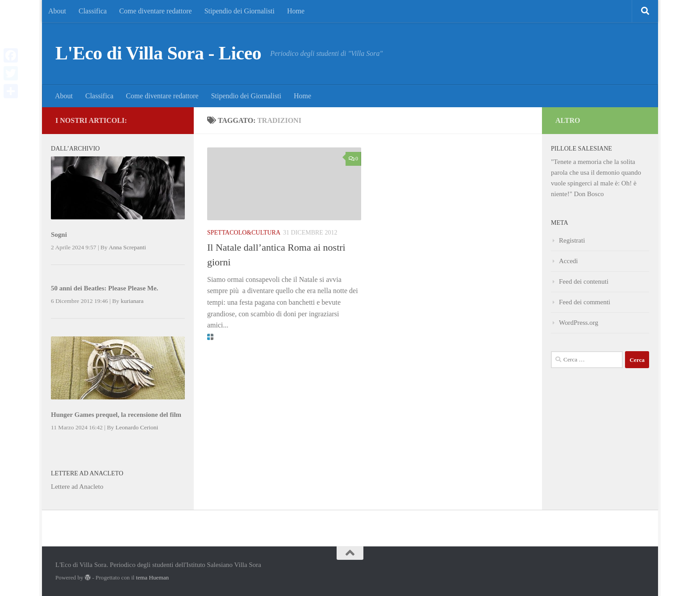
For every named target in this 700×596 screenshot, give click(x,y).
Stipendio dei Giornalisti (240, 11)
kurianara (132, 301)
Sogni (59, 235)
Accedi (568, 261)
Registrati (572, 240)
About (57, 11)
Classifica (93, 11)
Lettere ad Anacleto (77, 487)
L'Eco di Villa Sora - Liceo (158, 53)
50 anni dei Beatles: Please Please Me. (104, 288)
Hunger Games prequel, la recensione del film (116, 415)
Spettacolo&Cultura (244, 233)
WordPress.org (579, 323)
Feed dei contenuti (584, 281)
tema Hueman (153, 577)
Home (296, 11)
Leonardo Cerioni (137, 427)
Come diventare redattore (156, 11)
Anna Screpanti (127, 247)
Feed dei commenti (585, 302)
